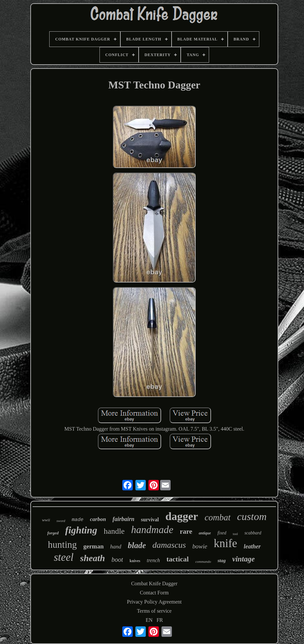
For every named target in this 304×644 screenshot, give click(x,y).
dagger (182, 516)
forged (53, 533)
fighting (81, 530)
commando (203, 561)
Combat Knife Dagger (154, 583)
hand (116, 547)
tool (236, 534)
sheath (93, 558)
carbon (98, 519)
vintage (243, 559)
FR (160, 620)
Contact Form (154, 593)
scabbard (253, 533)
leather (252, 546)
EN (149, 620)
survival (150, 520)
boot (117, 560)
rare (186, 531)
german (93, 546)
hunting (62, 544)
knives (135, 561)
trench (153, 560)
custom (252, 516)
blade (137, 545)
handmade (152, 530)
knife (225, 543)
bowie (200, 546)
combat (217, 517)
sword (61, 521)
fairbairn (123, 519)
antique (205, 533)
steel (64, 557)
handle (114, 531)
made (78, 520)
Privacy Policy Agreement (154, 602)
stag (222, 560)
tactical (177, 559)
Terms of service (154, 611)
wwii (46, 520)
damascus (169, 545)
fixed (222, 533)
